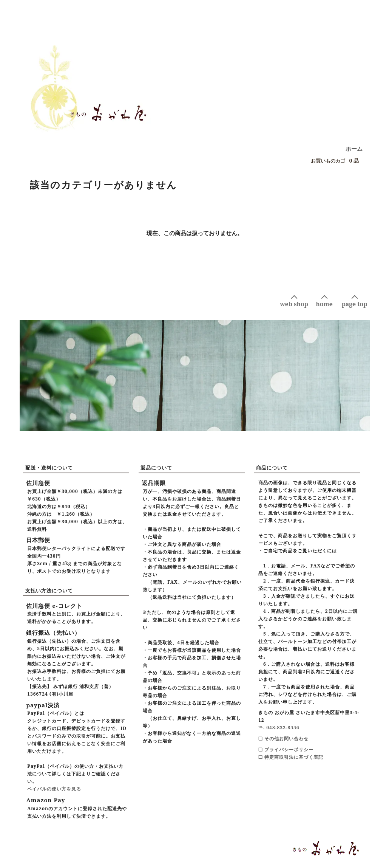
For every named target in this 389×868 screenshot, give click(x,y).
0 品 (333, 161)
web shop (294, 304)
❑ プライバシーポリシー (286, 749)
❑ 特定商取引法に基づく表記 (291, 757)
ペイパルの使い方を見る (54, 789)
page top (355, 304)
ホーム (354, 149)
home (324, 304)
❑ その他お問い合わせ (283, 739)
